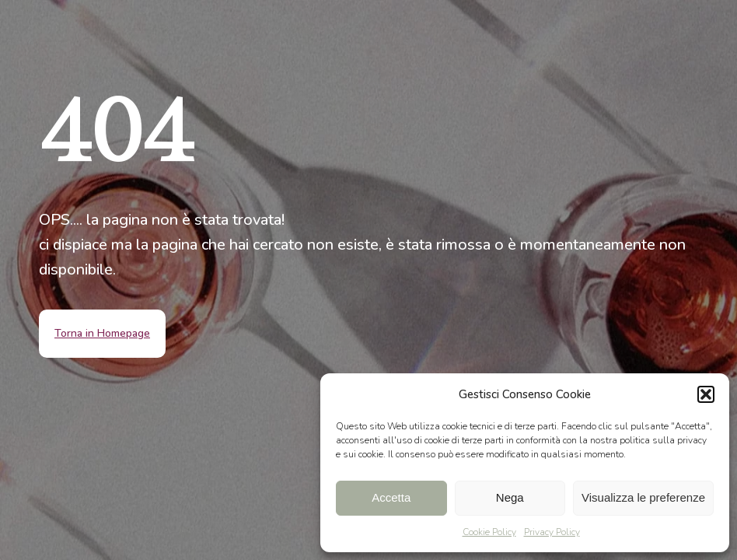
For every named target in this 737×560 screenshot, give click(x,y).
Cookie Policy (489, 532)
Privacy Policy (552, 532)
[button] (706, 394)
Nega (510, 497)
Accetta (391, 497)
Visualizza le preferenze (643, 497)
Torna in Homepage (102, 333)
